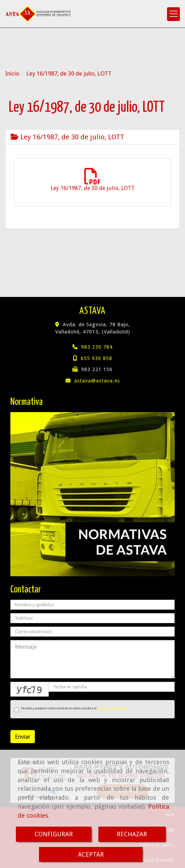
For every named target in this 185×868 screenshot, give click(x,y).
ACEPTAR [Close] (91, 854)
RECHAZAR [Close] (132, 834)
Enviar (23, 737)
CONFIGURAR (54, 834)
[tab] (92, 137)
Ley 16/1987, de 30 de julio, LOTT (67, 137)
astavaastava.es (97, 381)
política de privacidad (112, 708)
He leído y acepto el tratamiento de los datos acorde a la (71, 709)
